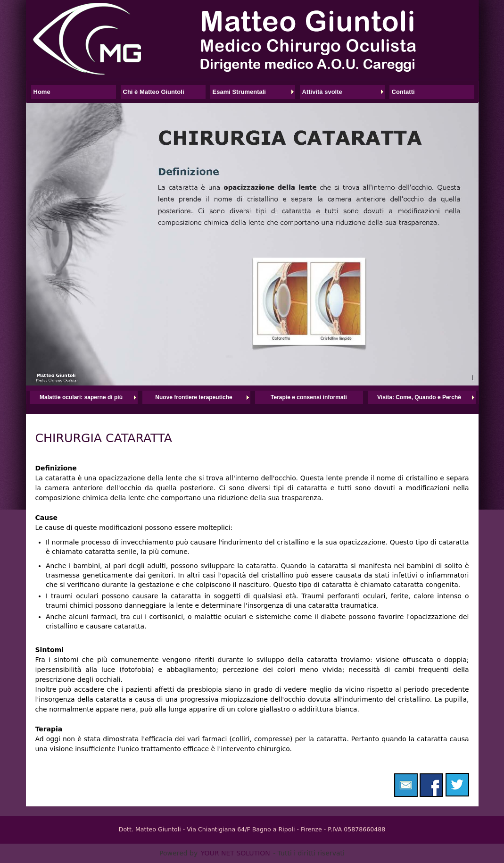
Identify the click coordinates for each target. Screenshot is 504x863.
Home (42, 92)
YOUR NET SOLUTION (235, 853)
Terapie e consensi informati (309, 397)
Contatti (403, 92)
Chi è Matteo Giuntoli (154, 92)
